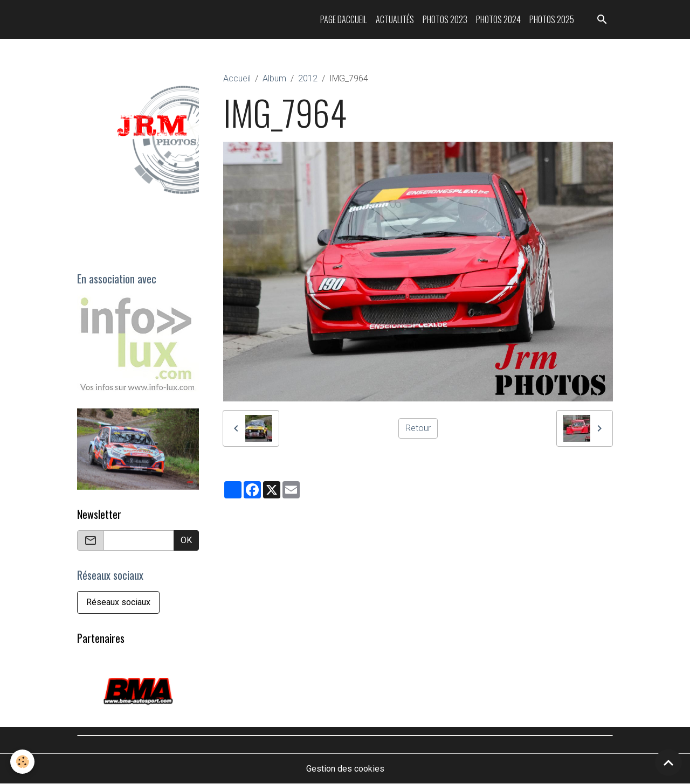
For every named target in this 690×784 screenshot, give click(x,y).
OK (186, 540)
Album (274, 78)
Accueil (237, 78)
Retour (418, 428)
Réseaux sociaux (118, 602)
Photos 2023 (445, 19)
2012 (308, 78)
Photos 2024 (498, 19)
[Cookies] (23, 762)
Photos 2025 (552, 19)
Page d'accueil (344, 19)
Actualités (395, 19)
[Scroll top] (668, 762)
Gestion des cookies (345, 769)
